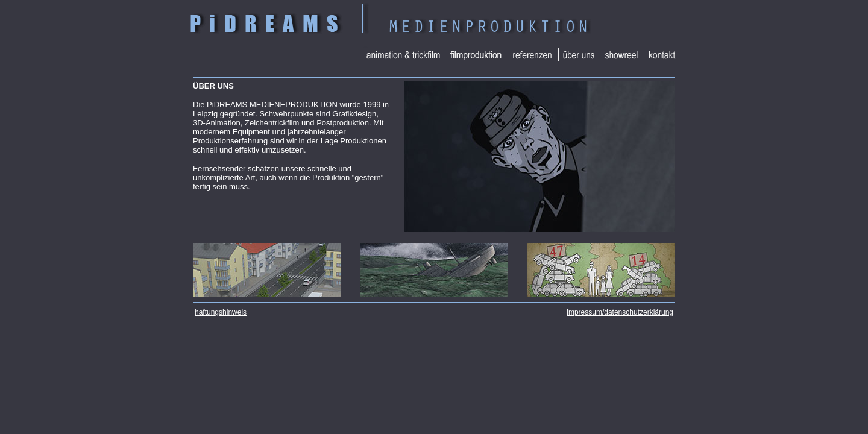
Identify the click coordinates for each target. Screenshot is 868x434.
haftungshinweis (221, 312)
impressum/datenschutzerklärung (620, 312)
